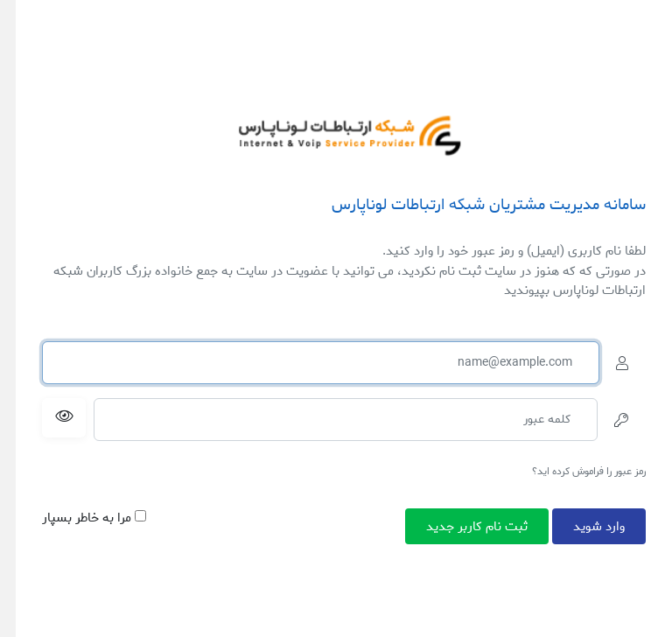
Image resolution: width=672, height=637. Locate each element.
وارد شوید (599, 526)
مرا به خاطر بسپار (94, 518)
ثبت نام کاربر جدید (477, 526)
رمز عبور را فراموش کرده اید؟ (589, 471)
